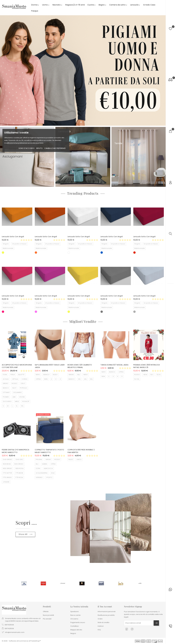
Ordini (100, 619)
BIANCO (6, 388)
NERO (38, 375)
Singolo (6, 244)
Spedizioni (74, 612)
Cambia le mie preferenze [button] (55, 148)
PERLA (13, 375)
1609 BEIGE (7, 464)
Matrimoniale (8, 248)
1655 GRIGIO (7, 468)
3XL (79, 379)
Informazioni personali (107, 612)
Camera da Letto (118, 5)
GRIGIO (6, 383)
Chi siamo (74, 619)
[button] (77, 122)
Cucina (92, 5)
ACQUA (6, 379)
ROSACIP (26, 401)
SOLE (53, 473)
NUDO (55, 375)
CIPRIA (38, 379)
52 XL (159, 375)
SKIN (46, 379)
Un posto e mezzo (19, 244)
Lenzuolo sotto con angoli (13, 237)
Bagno (103, 5)
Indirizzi (101, 626)
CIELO (23, 383)
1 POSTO (49, 477)
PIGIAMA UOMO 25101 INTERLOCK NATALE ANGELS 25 (147, 366)
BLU (79, 375)
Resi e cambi (75, 615)
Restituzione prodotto (106, 615)
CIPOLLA (15, 379)
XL (17, 406)
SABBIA (45, 464)
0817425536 (9, 625)
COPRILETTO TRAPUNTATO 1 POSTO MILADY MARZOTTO (49, 451)
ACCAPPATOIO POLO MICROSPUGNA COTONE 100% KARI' (17, 366)
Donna (35, 5)
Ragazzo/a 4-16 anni (75, 5)
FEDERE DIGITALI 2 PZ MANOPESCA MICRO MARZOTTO (15, 451)
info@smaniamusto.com (15, 632)
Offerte (46, 612)
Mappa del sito (76, 630)
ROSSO (14, 383)
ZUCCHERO (7, 401)
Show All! (25, 534)
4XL (85, 379)
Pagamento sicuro (78, 622)
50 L (152, 375)
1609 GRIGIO (19, 464)
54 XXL (137, 379)
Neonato (57, 5)
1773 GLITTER (7, 473)
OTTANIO (6, 392)
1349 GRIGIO (7, 459)
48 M (145, 375)
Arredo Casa (149, 5)
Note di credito (104, 622)
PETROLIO (23, 388)
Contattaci (74, 626)
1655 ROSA (20, 468)
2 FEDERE (6, 482)
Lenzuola (135, 5)
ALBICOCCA (48, 468)
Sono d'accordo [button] (27, 148)
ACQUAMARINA (42, 473)
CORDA (24, 379)
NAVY (14, 388)
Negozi (73, 633)
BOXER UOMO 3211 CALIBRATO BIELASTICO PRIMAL (80, 366)
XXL (22, 406)
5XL (91, 379)
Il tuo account (105, 607)
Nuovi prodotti (48, 615)
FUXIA (5, 375)
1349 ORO (19, 459)
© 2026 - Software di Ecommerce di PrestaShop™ (21, 641)
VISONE (22, 397)
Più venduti (47, 619)
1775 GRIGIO (7, 477)
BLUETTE (21, 375)
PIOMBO (6, 397)
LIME (14, 397)
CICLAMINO (17, 392)
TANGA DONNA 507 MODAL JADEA (114, 365)
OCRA (38, 468)
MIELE (17, 401)
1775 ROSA (19, 477)
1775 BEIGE (19, 473)
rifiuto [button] (39, 148)
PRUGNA (39, 459)
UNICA (79, 459)
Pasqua (35, 11)
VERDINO (39, 477)
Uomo (46, 5)
